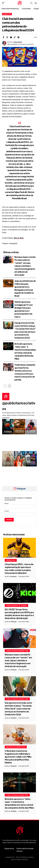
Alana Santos (18, 42)
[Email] (11, 37)
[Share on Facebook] (4, 37)
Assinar (9, 519)
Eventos (7, 14)
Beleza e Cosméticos (16, 747)
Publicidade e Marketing (17, 651)
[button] (4, 3)
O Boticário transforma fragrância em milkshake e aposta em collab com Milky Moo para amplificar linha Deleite (18, 757)
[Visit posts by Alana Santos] (4, 43)
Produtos (11, 560)
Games (24, 606)
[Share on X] (7, 37)
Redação (14, 577)
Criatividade (12, 606)
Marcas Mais (19, 238)
